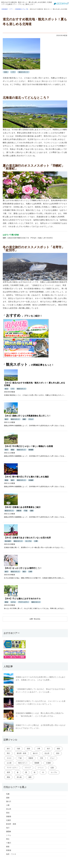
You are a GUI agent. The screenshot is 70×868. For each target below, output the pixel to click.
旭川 (48, 749)
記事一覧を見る (35, 619)
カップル (54, 772)
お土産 (9, 763)
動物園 (37, 763)
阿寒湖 (9, 850)
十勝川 (9, 843)
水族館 (48, 763)
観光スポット (23, 763)
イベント (41, 768)
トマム (9, 835)
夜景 (8, 772)
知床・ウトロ (11, 854)
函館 (28, 749)
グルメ (52, 758)
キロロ (9, 758)
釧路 (58, 749)
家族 (8, 777)
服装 (30, 777)
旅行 (8, 749)
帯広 (8, 753)
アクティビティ (12, 768)
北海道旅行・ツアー (7, 9)
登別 (58, 753)
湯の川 (35, 753)
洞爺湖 (31, 758)
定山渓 (47, 753)
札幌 (18, 749)
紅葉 (52, 768)
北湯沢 (9, 820)
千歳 (20, 758)
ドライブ (28, 768)
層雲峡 (9, 832)
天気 (41, 758)
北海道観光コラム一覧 (22, 9)
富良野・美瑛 (21, 753)
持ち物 (19, 777)
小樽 (38, 749)
